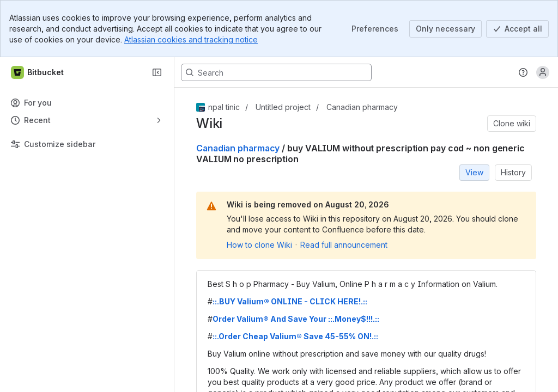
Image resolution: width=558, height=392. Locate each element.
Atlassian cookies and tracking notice (191, 39)
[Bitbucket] (38, 72)
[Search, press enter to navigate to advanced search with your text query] (276, 72)
